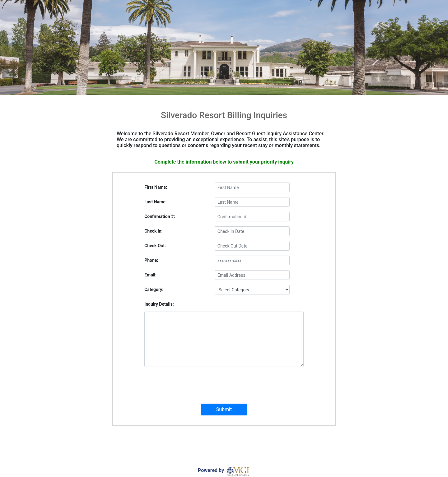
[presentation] (224, 389)
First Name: (156, 187)
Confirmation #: (160, 216)
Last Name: (155, 202)
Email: (150, 275)
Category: (154, 289)
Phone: (151, 260)
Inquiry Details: (159, 304)
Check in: (153, 231)
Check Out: (155, 246)
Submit (224, 409)
